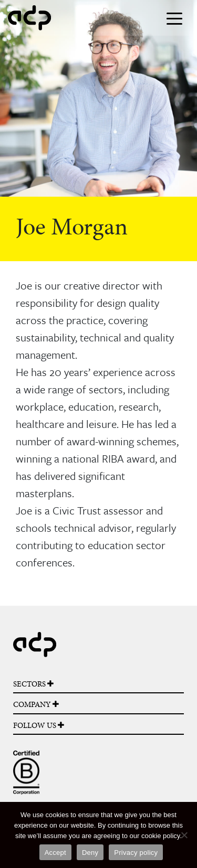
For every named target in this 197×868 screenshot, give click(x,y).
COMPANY (36, 704)
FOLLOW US (39, 725)
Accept (55, 853)
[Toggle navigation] (174, 18)
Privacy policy (136, 853)
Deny (90, 853)
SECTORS (33, 684)
